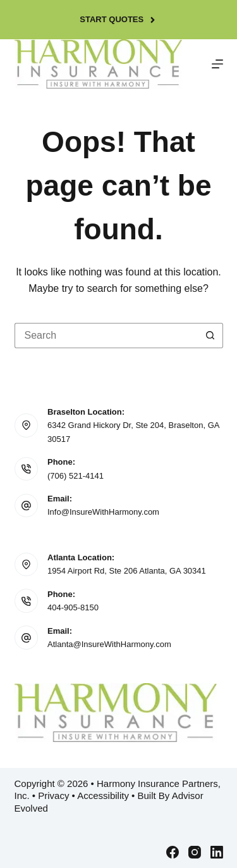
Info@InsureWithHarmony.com (103, 512)
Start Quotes (118, 20)
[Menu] (217, 64)
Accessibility (103, 796)
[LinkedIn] (217, 852)
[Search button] (210, 336)
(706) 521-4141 (76, 476)
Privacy (53, 796)
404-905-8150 (73, 607)
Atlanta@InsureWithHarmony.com (109, 644)
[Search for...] (106, 336)
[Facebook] (173, 852)
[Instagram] (195, 852)
